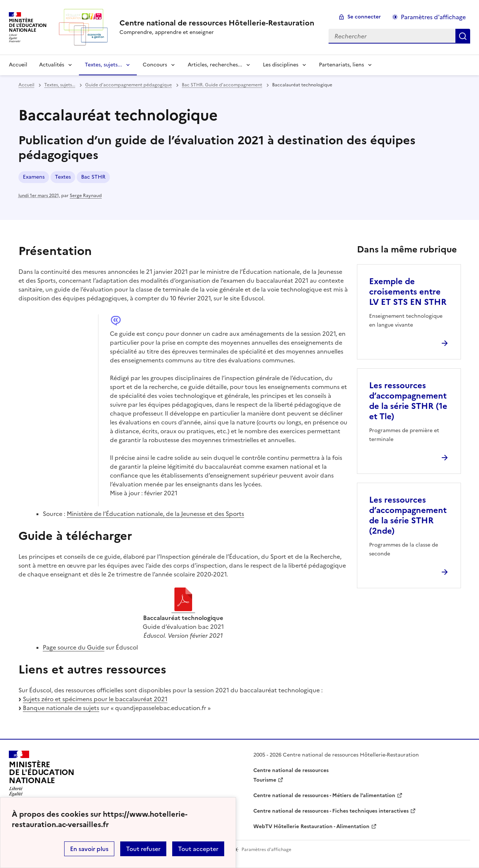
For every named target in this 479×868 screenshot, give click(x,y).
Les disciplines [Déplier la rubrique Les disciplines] (281, 65)
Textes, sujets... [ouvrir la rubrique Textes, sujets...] (60, 85)
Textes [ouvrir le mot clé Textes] (63, 177)
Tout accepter (198, 849)
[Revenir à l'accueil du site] (42, 776)
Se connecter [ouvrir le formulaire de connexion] (364, 17)
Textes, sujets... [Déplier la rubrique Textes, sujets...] (103, 65)
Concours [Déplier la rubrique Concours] (155, 65)
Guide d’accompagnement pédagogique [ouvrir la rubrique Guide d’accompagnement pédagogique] (129, 85)
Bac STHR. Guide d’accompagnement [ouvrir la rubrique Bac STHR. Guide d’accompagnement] (222, 85)
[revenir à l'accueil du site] (217, 23)
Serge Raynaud (86, 196)
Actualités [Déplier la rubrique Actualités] (52, 65)
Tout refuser (143, 849)
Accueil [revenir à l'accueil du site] (18, 65)
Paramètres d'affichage (433, 17)
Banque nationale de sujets (61, 708)
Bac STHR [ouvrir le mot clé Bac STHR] (93, 177)
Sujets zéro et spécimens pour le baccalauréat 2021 (95, 699)
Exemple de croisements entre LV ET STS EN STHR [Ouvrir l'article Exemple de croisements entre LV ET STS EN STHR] (408, 292)
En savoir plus (89, 849)
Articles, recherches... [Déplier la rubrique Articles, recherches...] (215, 65)
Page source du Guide (74, 647)
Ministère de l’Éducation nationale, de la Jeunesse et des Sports (155, 514)
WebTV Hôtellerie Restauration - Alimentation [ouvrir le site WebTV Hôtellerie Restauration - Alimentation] (311, 826)
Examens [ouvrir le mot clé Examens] (34, 177)
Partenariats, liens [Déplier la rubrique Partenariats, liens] (341, 65)
